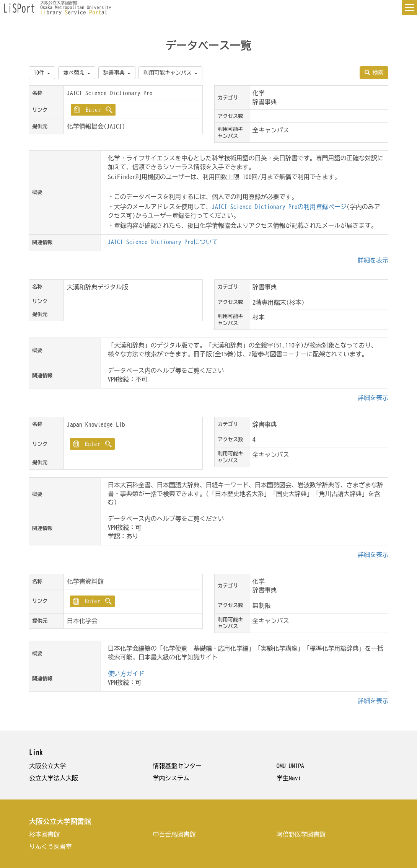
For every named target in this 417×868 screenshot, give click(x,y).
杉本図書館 (44, 834)
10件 (42, 73)
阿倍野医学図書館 (301, 834)
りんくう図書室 (50, 847)
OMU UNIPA (290, 766)
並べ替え (77, 73)
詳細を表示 (373, 260)
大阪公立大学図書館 (60, 821)
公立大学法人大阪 (54, 778)
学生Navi (289, 778)
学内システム (171, 778)
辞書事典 (117, 73)
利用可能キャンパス (170, 73)
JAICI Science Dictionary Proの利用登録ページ (279, 207)
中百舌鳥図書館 (174, 834)
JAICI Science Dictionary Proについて (163, 242)
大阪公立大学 (47, 766)
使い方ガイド (126, 674)
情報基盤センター (177, 766)
